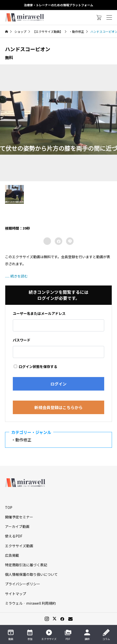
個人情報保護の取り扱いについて (31, 574)
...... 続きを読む (16, 276)
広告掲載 (12, 555)
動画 (11, 635)
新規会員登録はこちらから (59, 407)
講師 (87, 635)
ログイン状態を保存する (36, 366)
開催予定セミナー (19, 517)
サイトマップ (16, 594)
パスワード (22, 340)
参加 (30, 635)
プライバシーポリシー (23, 584)
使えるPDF (14, 536)
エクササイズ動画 (19, 546)
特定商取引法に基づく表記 (26, 565)
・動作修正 (23, 440)
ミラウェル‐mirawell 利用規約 (30, 603)
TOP (9, 507)
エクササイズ (49, 635)
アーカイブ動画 (17, 526)
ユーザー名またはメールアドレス (39, 313)
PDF (68, 635)
